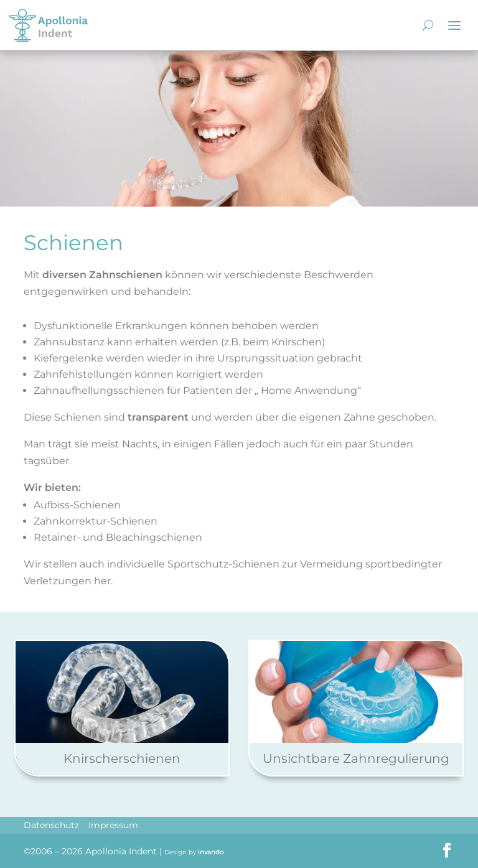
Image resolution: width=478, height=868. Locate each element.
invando (211, 852)
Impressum (113, 825)
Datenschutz (51, 825)
